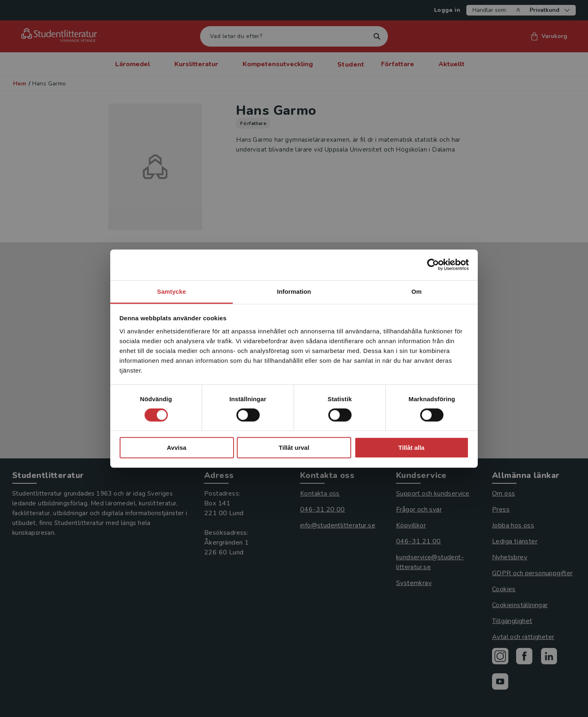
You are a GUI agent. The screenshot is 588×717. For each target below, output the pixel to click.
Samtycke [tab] (172, 291)
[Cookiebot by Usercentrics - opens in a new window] (433, 265)
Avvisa (177, 448)
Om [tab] (416, 291)
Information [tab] (294, 291)
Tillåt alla (412, 448)
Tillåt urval (294, 448)
